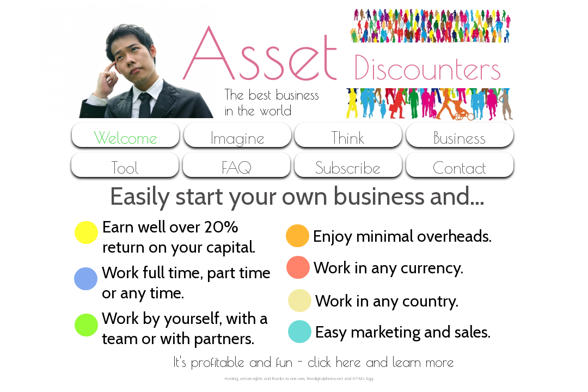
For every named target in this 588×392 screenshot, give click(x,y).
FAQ (237, 167)
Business (460, 137)
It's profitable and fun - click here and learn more (314, 362)
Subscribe (348, 167)
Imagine (238, 137)
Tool (125, 167)
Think (348, 137)
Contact (460, 167)
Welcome (125, 137)
